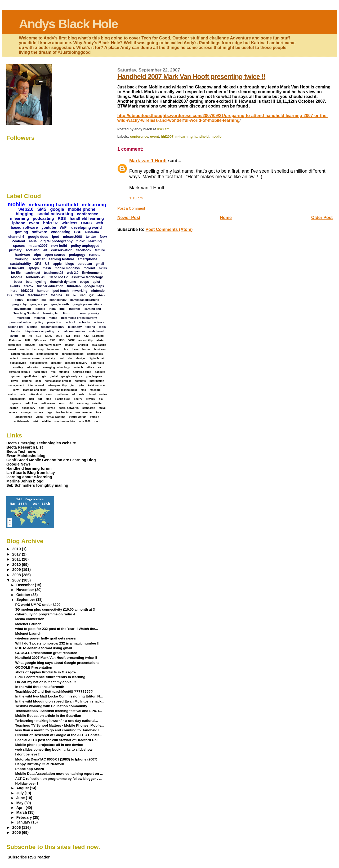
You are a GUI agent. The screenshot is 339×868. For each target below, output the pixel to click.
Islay (77, 336)
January (24, 822)
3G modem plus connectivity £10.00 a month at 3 (55, 609)
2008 (17, 575)
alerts (100, 340)
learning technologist (63, 390)
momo (53, 318)
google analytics (72, 376)
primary (15, 250)
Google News (18, 464)
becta (18, 282)
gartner (16, 376)
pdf (40, 399)
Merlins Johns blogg (25, 481)
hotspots (80, 381)
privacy (90, 399)
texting (90, 327)
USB (62, 340)
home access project (58, 381)
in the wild (16, 268)
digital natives (39, 363)
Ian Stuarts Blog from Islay (31, 473)
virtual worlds (78, 417)
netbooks (63, 394)
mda (22, 394)
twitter (91, 237)
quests (17, 403)
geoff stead (31, 376)
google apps (39, 304)
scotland (32, 250)
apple (57, 264)
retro (62, 403)
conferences (95, 354)
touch (100, 412)
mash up (95, 390)
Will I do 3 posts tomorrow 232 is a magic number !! (57, 643)
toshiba (57, 295)
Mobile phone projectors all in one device (49, 745)
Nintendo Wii (36, 277)
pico (48, 399)
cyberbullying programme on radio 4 (45, 614)
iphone (19, 223)
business (100, 349)
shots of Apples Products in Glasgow (46, 672)
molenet (39, 318)
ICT (68, 336)
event (155, 137)
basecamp (54, 349)
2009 (17, 570)
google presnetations (87, 304)
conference (139, 137)
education (33, 367)
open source (55, 255)
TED (52, 340)
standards (89, 408)
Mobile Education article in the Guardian (48, 716)
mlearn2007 (38, 246)
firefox (28, 286)
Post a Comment (131, 208)
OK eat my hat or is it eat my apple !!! (45, 682)
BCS (39, 336)
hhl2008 (27, 291)
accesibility (86, 340)
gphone (27, 381)
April (21, 808)
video (39, 417)
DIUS (59, 336)
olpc (37, 255)
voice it (95, 417)
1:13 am (136, 198)
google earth (60, 304)
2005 (17, 833)
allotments (14, 345)
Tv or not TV (59, 277)
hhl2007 (167, 137)
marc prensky (90, 313)
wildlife (46, 421)
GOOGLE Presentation (34, 667)
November (26, 590)
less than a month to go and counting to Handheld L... (59, 730)
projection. (55, 322)
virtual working (56, 417)
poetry (78, 399)
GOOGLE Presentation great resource (46, 653)
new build (59, 246)
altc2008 (30, 345)
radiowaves (48, 403)
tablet (20, 295)
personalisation (20, 322)
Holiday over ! (26, 783)
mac (83, 390)
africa (101, 295)
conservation (62, 250)
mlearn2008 (73, 237)
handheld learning (87, 218)
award (12, 349)
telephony (75, 327)
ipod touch (61, 291)
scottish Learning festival (53, 259)
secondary (29, 408)
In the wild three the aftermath (40, 687)
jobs (81, 385)
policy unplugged (85, 246)
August (23, 788)
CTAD (49, 336)
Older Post (322, 218)
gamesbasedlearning (85, 300)
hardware (23, 255)
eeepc (84, 282)
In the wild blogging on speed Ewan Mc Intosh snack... (60, 701)
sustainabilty (20, 264)
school (70, 322)
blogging (25, 214)
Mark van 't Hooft (148, 161)
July (21, 793)
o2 (74, 394)
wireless (70, 223)
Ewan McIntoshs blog (26, 456)
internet (74, 309)
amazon (70, 345)
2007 (17, 580)
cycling (41, 282)
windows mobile (65, 421)
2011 (17, 559)
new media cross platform (79, 318)
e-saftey (18, 367)
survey (39, 412)
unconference (23, 417)
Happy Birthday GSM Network (39, 764)
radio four (31, 403)
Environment (92, 273)
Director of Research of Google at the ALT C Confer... (58, 735)
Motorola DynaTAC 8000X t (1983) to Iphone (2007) (56, 759)
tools (102, 327)
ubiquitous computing (39, 331)
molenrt (89, 268)
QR (92, 295)
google (57, 209)
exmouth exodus (19, 372)
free (53, 372)
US (47, 264)
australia (92, 232)
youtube (49, 227)
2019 (17, 549)
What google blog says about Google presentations (57, 663)
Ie (75, 295)
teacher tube (64, 412)
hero (14, 291)
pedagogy (77, 255)
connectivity (58, 300)
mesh (47, 268)
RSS (62, 218)
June (21, 798)
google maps (94, 286)
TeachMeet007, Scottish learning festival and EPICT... (58, 711)
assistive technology (87, 277)
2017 (17, 554)
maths (12, 394)
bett (29, 282)
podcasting (43, 218)
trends (15, 331)
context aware (31, 358)
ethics (90, 367)
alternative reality (50, 345)
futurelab (74, 286)
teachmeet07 (37, 295)
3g (23, 336)
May (20, 803)
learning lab (51, 313)
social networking (55, 214)
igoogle (40, 309)
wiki (35, 421)
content (13, 358)
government (23, 309)
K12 (86, 336)
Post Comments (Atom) (169, 229)
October (24, 595)
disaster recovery (76, 363)
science (99, 322)
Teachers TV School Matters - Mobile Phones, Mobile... (60, 725)
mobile (216, 137)
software (39, 232)
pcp (32, 399)
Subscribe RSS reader (29, 857)
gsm (38, 381)
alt (45, 250)
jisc (73, 385)
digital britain (97, 358)
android (83, 345)
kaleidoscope (96, 385)
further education (50, 286)
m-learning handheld (192, 137)
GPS (38, 264)
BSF (78, 232)
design (81, 358)
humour (43, 291)
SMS (42, 209)
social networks (69, 408)
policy (39, 322)
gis (44, 376)
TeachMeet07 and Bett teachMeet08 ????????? (54, 692)
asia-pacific (99, 345)
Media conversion (30, 619)
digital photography (57, 241)
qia (101, 399)
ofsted (92, 394)
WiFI (63, 227)
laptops (33, 268)
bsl (44, 300)
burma (86, 349)
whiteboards (21, 421)
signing (32, 327)
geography (19, 304)
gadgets (100, 372)
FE (68, 295)
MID (28, 340)
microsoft (23, 318)
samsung (83, 403)
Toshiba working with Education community (51, 706)
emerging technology (56, 367)
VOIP (72, 340)
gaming (21, 232)
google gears (94, 376)
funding (64, 372)
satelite (97, 403)
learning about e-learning (29, 477)
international (36, 385)
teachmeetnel (84, 412)
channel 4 (16, 237)
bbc (66, 349)
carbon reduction (22, 354)
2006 (17, 827)
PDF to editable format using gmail (44, 648)
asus (33, 241)
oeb (82, 394)
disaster (56, 363)
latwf (16, 390)
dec (70, 358)
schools (84, 322)
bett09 (19, 300)
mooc (50, 394)
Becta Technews (21, 451)
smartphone (87, 259)
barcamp (38, 349)
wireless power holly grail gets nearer (46, 638)
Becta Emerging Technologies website (41, 443)
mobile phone (82, 209)
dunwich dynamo (63, 282)
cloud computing (47, 354)
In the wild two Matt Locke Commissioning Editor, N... (59, 696)
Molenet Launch (28, 624)
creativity (49, 358)
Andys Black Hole (68, 24)
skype (51, 408)
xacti (97, 421)
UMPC (86, 223)
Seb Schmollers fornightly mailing (37, 485)
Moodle (17, 277)
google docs (38, 237)
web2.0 (26, 209)
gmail (100, 264)
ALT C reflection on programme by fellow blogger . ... (58, 779)
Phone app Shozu (30, 769)
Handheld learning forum (29, 468)
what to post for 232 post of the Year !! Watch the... (56, 629)
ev (99, 367)
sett (41, 408)
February (25, 818)
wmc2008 (84, 421)
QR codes (40, 340)
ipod (55, 237)
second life (16, 327)
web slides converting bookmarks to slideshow (54, 750)
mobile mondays (67, 268)
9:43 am (163, 129)
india (52, 309)
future (100, 250)
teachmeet (32, 273)
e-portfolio (97, 363)
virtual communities (72, 331)
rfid (71, 403)
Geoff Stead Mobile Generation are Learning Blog (51, 460)
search (14, 408)
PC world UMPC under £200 (38, 605)
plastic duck (63, 399)
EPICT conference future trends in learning (50, 677)
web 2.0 (73, 273)
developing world (86, 227)
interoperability (57, 385)
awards (24, 349)
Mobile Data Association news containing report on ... (59, 774)
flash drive (40, 372)
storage (26, 412)
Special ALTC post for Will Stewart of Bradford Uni (56, 740)
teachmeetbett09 (53, 327)
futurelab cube (82, 372)
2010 (17, 565)
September (26, 600)
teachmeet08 (54, 273)
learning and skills (35, 390)
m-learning (94, 205)
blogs (70, 264)
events (15, 286)
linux (66, 313)
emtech (78, 367)
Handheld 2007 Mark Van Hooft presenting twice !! (191, 77)
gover (15, 381)
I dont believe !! (28, 754)
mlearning (20, 218)
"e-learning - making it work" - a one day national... (57, 721)
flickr (80, 241)
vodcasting (61, 232)
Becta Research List (25, 447)
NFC (82, 295)
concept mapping (72, 354)
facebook (84, 250)
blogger (32, 300)
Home (226, 218)
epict (96, 282)
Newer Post (129, 218)
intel (62, 309)
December (26, 585)
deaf (62, 358)
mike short (36, 394)
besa (76, 349)
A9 (30, 336)
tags (49, 412)
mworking (80, 291)
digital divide (18, 363)
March (22, 813)
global (54, 376)
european (85, 264)
